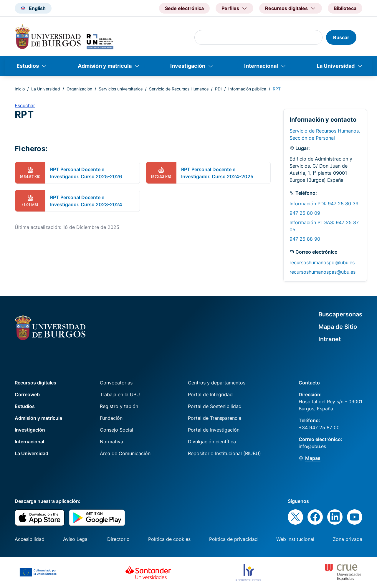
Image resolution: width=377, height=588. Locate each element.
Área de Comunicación (125, 453)
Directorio (118, 539)
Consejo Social (116, 430)
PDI (218, 89)
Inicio (20, 89)
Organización (79, 89)
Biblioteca (345, 8)
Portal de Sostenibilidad (215, 406)
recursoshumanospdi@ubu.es (322, 262)
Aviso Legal (76, 539)
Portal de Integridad (210, 394)
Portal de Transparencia (215, 418)
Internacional (261, 66)
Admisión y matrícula (105, 66)
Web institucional (295, 539)
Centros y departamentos (217, 383)
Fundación (111, 418)
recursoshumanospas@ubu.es (323, 272)
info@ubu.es (312, 446)
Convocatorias (116, 383)
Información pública (247, 89)
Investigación (188, 66)
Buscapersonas (340, 314)
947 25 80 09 (305, 213)
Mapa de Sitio (338, 327)
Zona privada (348, 539)
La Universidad (336, 66)
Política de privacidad (233, 539)
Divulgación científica (212, 442)
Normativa (111, 442)
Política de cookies (169, 539)
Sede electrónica (184, 8)
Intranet (330, 339)
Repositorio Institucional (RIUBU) (224, 453)
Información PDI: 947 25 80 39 (324, 204)
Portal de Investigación (214, 430)
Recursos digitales (35, 383)
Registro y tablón (119, 406)
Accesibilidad (30, 539)
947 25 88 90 (305, 239)
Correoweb (27, 394)
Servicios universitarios (121, 89)
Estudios (28, 66)
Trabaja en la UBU (120, 394)
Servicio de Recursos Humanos (179, 89)
